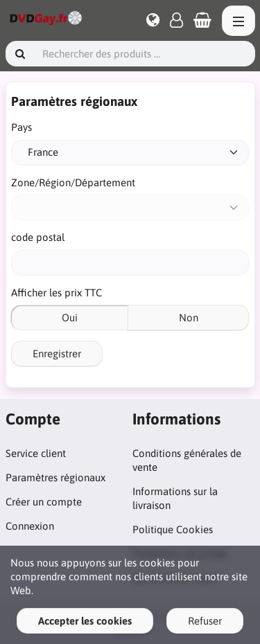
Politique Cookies (173, 529)
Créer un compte (44, 502)
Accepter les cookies (85, 621)
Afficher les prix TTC (57, 293)
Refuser (205, 621)
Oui (70, 317)
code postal (38, 237)
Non (189, 317)
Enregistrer (57, 354)
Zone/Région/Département (73, 182)
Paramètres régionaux (55, 477)
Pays (21, 127)
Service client (36, 453)
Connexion (30, 526)
